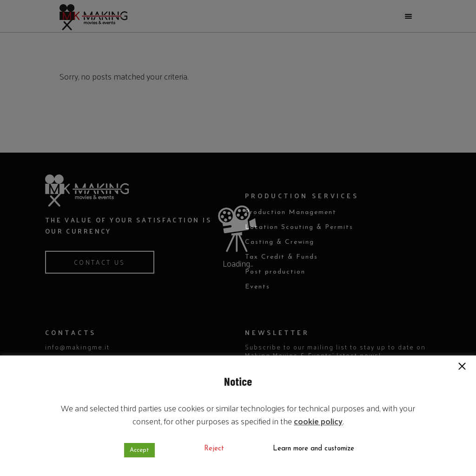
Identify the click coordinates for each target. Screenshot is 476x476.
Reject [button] (214, 449)
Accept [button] (139, 450)
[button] (462, 367)
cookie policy (318, 421)
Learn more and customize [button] (314, 449)
